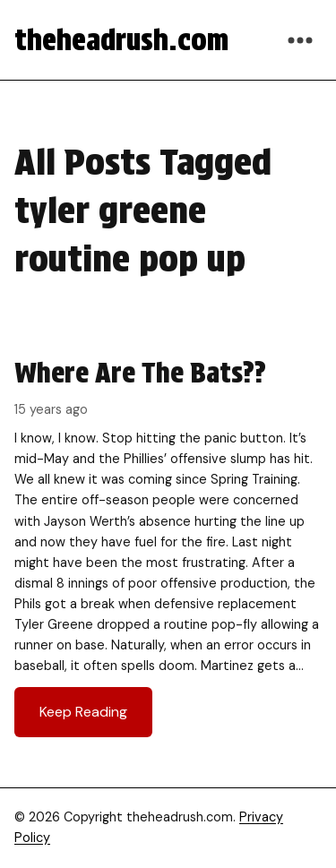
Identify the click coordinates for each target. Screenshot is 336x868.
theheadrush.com (121, 40)
